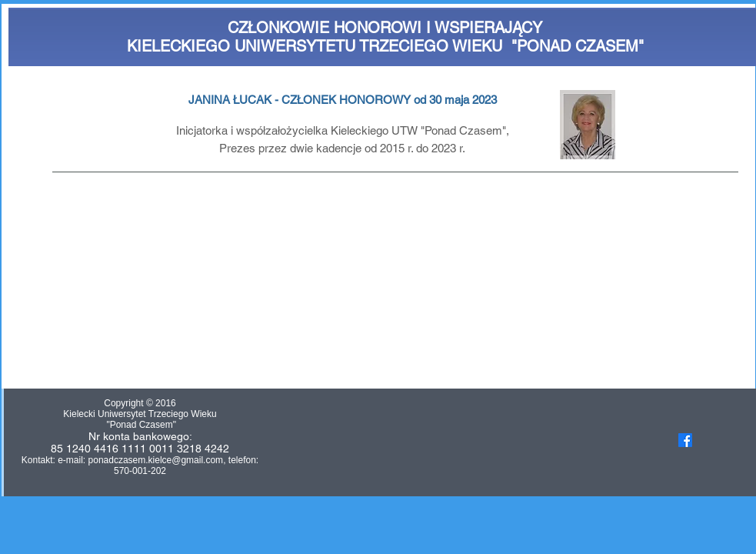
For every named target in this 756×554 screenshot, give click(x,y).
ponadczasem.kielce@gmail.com (156, 460)
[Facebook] (685, 440)
